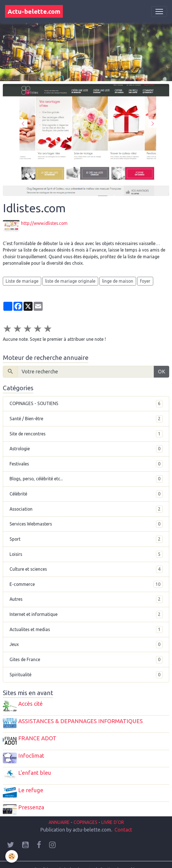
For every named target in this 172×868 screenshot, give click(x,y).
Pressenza (32, 799)
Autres (86, 598)
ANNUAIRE (59, 812)
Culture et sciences (86, 568)
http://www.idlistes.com (45, 223)
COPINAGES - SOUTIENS (86, 403)
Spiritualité (86, 673)
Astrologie (86, 448)
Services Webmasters (86, 523)
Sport (86, 538)
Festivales (86, 463)
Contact (123, 819)
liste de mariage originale (70, 280)
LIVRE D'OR (112, 812)
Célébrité (86, 493)
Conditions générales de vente (63, 859)
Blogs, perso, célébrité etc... (86, 478)
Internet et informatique (86, 613)
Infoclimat (32, 751)
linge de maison (118, 280)
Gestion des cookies (119, 859)
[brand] (34, 11)
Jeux (86, 643)
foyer (145, 280)
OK (162, 370)
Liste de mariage (22, 280)
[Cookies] (12, 856)
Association (86, 508)
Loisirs (86, 553)
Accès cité (32, 703)
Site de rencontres (86, 433)
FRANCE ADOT (38, 735)
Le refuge (32, 783)
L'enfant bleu (36, 767)
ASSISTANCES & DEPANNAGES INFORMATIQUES (82, 719)
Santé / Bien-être (86, 418)
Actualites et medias (86, 628)
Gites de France (86, 659)
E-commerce (86, 583)
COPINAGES (85, 812)
